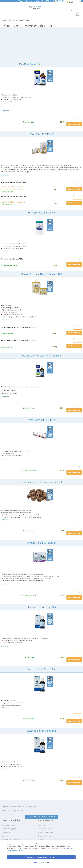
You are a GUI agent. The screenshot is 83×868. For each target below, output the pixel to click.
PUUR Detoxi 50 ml (30, 64)
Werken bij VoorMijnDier (11, 839)
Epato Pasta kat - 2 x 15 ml (42, 420)
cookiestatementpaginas (14, 850)
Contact (5, 836)
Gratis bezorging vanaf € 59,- (15, 811)
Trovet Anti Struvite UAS (42, 134)
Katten (11, 20)
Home (4, 20)
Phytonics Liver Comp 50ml (42, 669)
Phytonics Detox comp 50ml (42, 607)
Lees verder (5, 111)
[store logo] (35, 8)
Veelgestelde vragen (45, 829)
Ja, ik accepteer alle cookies (41, 857)
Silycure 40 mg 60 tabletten (41, 543)
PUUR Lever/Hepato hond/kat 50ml (41, 356)
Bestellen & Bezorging (46, 832)
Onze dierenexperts (9, 829)
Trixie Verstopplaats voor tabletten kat (42, 482)
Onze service (7, 832)
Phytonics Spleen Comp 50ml (41, 731)
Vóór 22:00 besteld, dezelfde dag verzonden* (20, 807)
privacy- (68, 848)
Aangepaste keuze (41, 863)
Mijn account (42, 825)
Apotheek (19, 20)
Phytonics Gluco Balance (41, 213)
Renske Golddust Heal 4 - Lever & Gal (42, 274)
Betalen (40, 839)
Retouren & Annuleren (45, 836)
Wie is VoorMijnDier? (10, 825)
